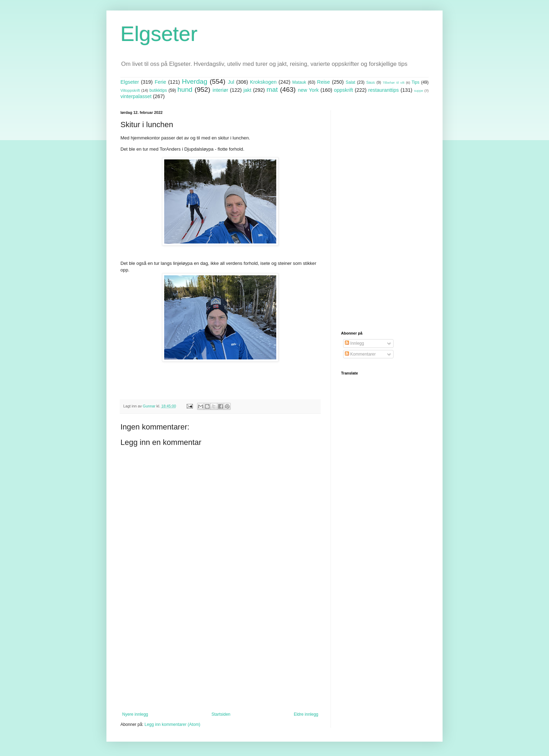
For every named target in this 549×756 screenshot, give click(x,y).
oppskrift (343, 90)
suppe (418, 91)
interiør (220, 90)
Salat (350, 82)
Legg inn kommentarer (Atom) (172, 724)
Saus (371, 82)
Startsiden (221, 714)
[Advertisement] (220, 654)
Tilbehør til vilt (394, 83)
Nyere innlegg (135, 714)
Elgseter (159, 34)
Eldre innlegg (306, 714)
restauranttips (384, 90)
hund (185, 90)
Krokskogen (263, 82)
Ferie (161, 82)
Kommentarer (360, 354)
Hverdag (194, 81)
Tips (415, 82)
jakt (247, 90)
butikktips (158, 90)
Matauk (299, 82)
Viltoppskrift (130, 90)
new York (308, 90)
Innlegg (355, 343)
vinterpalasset (136, 96)
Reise (324, 82)
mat (272, 90)
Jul (231, 82)
